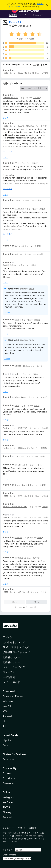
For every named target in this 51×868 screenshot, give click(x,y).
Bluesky (7, 812)
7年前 (42, 456)
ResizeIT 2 (15, 22)
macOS (7, 706)
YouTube (8, 802)
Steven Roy (20, 485)
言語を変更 (7, 850)
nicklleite (19, 366)
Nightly (7, 740)
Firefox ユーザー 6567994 (15, 592)
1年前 (44, 126)
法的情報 (33, 828)
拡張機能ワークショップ (16, 652)
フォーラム (9, 672)
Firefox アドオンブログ (16, 647)
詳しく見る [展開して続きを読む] (7, 151)
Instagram (8, 797)
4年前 (40, 254)
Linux (6, 721)
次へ (37, 602)
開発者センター (11, 657)
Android (7, 716)
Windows (8, 701)
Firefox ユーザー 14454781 (15, 517)
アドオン (8, 637)
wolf (16, 374)
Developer (8, 783)
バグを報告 (9, 677)
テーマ (23, 15)
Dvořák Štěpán (10, 265)
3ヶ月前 (37, 98)
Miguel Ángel (20, 397)
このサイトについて (14, 642)
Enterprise (8, 759)
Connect (8, 773)
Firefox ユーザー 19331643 (15, 126)
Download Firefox (13, 696)
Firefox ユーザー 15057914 (15, 507)
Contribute (9, 778)
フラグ (6, 118)
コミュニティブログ (14, 667)
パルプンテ (19, 456)
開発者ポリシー (11, 662)
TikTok (7, 807)
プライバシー (8, 828)
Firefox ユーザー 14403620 (15, 496)
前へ (14, 602)
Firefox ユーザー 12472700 (15, 428)
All (4, 726)
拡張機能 (13, 15)
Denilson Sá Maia (10, 98)
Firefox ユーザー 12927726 (15, 73)
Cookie (21, 828)
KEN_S (17, 246)
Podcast (7, 817)
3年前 (35, 163)
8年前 (45, 73)
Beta (5, 745)
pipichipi (18, 254)
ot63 (17, 558)
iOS (5, 711)
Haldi (17, 320)
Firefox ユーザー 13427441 (15, 448)
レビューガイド (11, 682)
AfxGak (18, 465)
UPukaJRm (19, 209)
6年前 (34, 265)
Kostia (17, 200)
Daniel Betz (24, 26)
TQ (16, 163)
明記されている (14, 833)
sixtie (17, 406)
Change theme (9, 855)
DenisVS (18, 538)
